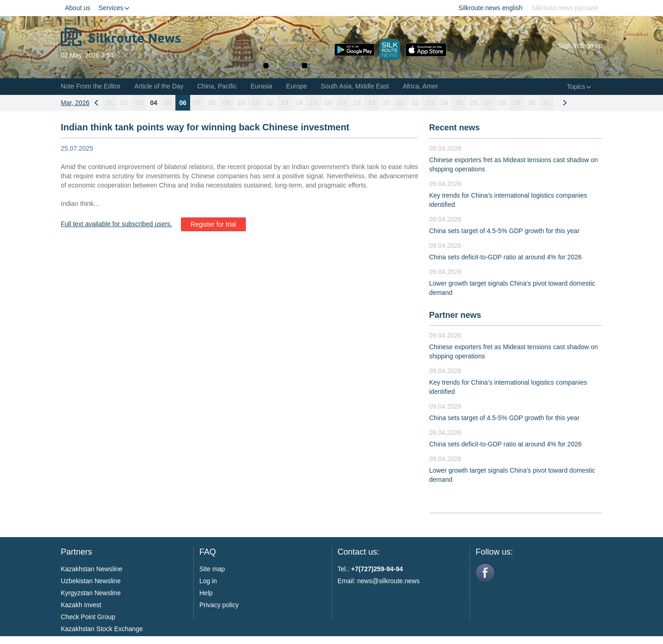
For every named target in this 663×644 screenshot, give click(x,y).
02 (125, 103)
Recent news (454, 128)
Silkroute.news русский (565, 8)
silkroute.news (399, 581)
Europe (297, 86)
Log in (208, 581)
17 (343, 103)
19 (372, 103)
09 (227, 103)
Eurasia (261, 86)
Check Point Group (88, 617)
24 (445, 103)
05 (169, 103)
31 (547, 103)
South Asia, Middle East (355, 86)
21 (401, 103)
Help (206, 593)
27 (488, 103)
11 (256, 103)
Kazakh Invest (81, 605)
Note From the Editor (91, 86)
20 (386, 103)
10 (241, 103)
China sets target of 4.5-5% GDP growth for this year (504, 231)
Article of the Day (159, 86)
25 (459, 103)
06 (183, 103)
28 (503, 103)
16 (328, 103)
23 (430, 103)
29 (517, 103)
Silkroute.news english (491, 8)
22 (415, 103)
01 (110, 103)
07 (198, 103)
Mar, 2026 (75, 103)
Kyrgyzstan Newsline (91, 593)
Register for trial (213, 224)
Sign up (591, 46)
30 (532, 103)
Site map (212, 569)
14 (299, 103)
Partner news (455, 315)
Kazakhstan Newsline (92, 569)
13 (285, 103)
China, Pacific (217, 86)
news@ (368, 581)
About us (78, 8)
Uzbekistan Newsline (91, 581)
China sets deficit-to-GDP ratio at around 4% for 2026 (505, 257)
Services (114, 8)
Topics (579, 87)
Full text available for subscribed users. (116, 224)
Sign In (569, 46)
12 (270, 103)
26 (474, 103)
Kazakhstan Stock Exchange (102, 629)
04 (154, 103)
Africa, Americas (426, 86)
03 (139, 103)
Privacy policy (219, 605)
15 (314, 103)
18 (357, 103)
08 (212, 103)
